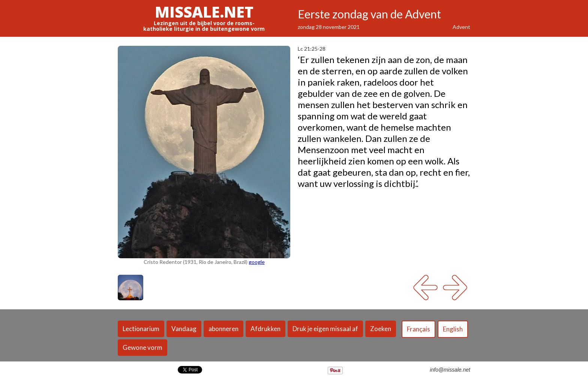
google (257, 262)
